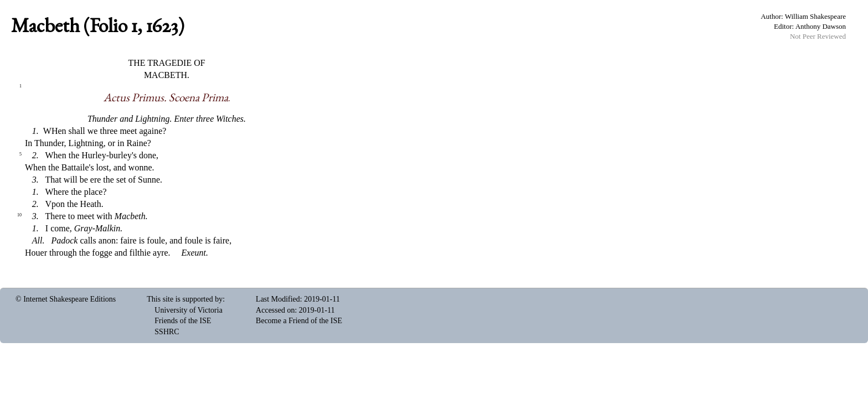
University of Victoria (188, 310)
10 (19, 215)
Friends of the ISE (183, 321)
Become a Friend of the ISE (299, 321)
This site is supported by (185, 299)
